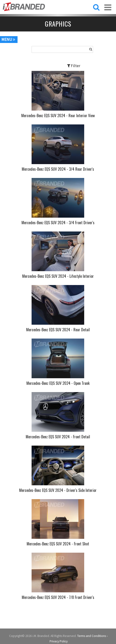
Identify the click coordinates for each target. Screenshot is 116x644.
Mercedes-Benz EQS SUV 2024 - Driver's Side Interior (58, 490)
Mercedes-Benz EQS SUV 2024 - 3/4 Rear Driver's (58, 169)
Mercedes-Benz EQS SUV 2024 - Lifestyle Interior (58, 276)
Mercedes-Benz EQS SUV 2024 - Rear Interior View (58, 116)
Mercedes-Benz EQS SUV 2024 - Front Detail (58, 437)
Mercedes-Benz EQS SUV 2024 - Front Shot (58, 544)
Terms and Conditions (92, 636)
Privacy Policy (59, 641)
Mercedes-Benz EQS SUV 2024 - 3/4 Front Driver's (58, 223)
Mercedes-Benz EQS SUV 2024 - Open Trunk (58, 383)
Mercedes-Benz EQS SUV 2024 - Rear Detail (58, 330)
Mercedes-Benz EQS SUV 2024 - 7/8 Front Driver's (58, 597)
